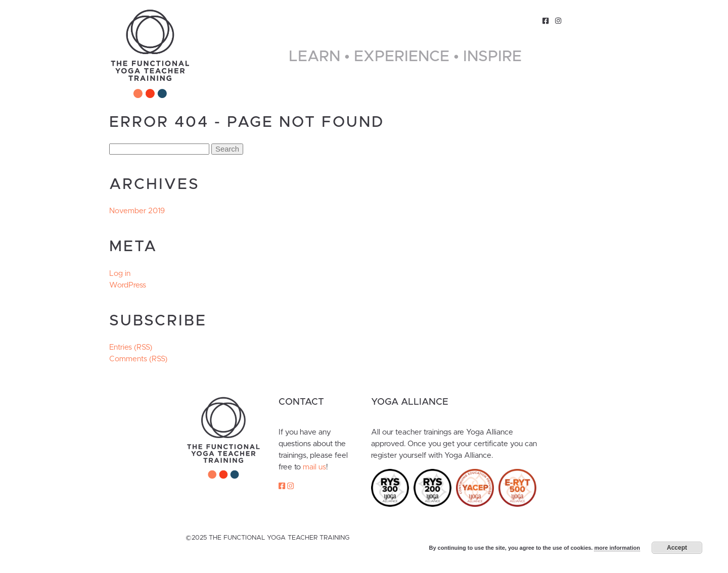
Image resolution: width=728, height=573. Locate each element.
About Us (430, 21)
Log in (120, 274)
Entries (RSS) (131, 347)
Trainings (301, 21)
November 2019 (137, 211)
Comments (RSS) (138, 359)
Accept (677, 548)
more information (617, 548)
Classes (475, 21)
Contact (518, 21)
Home (260, 21)
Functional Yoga (366, 21)
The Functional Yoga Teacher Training (150, 54)
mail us (314, 467)
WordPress (128, 285)
